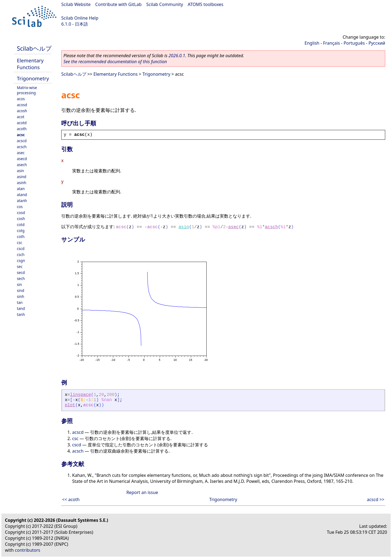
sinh (21, 296)
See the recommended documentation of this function (115, 62)
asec (21, 153)
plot (70, 405)
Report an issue (142, 492)
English (312, 43)
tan (20, 302)
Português (354, 43)
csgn (21, 260)
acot (21, 117)
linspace (80, 395)
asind (22, 177)
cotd (21, 225)
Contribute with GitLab (118, 4)
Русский (377, 43)
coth (21, 237)
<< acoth (71, 499)
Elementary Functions (30, 64)
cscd (21, 248)
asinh (22, 183)
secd (21, 272)
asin (20, 171)
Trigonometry (33, 78)
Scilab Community (165, 4)
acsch (22, 147)
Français (332, 43)
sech (21, 278)
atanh (22, 201)
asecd (22, 159)
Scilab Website (76, 4)
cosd (21, 213)
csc (20, 243)
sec (20, 266)
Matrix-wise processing (27, 90)
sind (21, 290)
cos (20, 207)
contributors (28, 550)
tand (21, 308)
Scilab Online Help (80, 18)
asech (22, 165)
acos (21, 99)
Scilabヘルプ (34, 48)
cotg (21, 231)
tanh (21, 314)
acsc (21, 135)
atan (21, 189)
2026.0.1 (177, 56)
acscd (22, 141)
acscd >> (376, 499)
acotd (22, 123)
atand (22, 195)
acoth (22, 129)
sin (19, 284)
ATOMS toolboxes (206, 4)
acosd (22, 105)
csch (21, 254)
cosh (21, 219)
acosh (22, 111)
